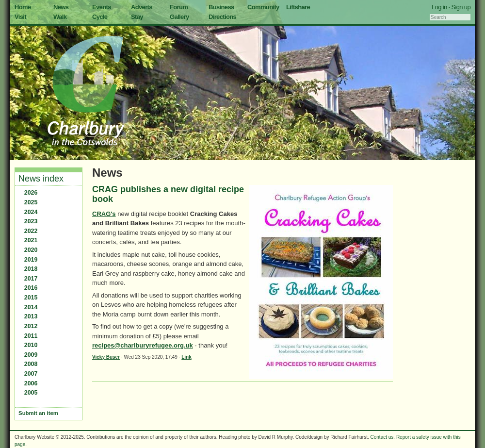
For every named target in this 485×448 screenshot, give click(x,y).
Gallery (179, 17)
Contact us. (383, 437)
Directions (222, 17)
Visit (20, 17)
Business (221, 7)
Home (23, 7)
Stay (137, 17)
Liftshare (298, 7)
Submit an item (38, 413)
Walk (60, 17)
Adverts (142, 7)
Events (102, 7)
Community (263, 7)
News (61, 7)
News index (41, 179)
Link (186, 357)
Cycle (100, 17)
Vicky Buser (106, 357)
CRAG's (104, 214)
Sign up (461, 7)
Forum (179, 7)
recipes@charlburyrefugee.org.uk (143, 345)
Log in (439, 7)
